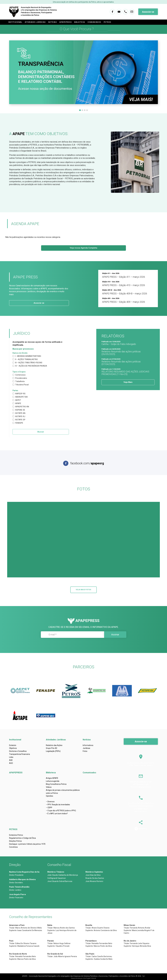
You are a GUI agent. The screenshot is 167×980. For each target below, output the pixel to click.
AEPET (17, 400)
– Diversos (50, 802)
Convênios (13, 847)
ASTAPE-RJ (19, 416)
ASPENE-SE (19, 410)
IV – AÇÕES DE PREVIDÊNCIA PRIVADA (30, 366)
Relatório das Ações (54, 745)
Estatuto (13, 745)
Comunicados (94, 22)
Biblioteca (80, 22)
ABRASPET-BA (20, 397)
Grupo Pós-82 (52, 748)
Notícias (53, 22)
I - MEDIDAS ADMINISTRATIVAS (27, 356)
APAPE (17, 403)
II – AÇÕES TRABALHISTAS (25, 359)
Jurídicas (86, 748)
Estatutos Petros (16, 835)
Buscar (41, 432)
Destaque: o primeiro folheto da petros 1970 (27, 844)
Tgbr (144, 976)
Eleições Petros (15, 841)
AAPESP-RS (19, 394)
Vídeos (49, 787)
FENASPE (18, 423)
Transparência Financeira (20, 754)
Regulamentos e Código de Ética (22, 838)
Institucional (15, 22)
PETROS (107, 22)
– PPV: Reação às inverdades (58, 805)
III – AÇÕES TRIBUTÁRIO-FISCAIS (27, 363)
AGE (11, 760)
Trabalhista (19, 381)
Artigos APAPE (52, 778)
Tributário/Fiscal (21, 385)
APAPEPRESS (65, 22)
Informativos (88, 745)
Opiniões (50, 796)
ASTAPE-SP (19, 420)
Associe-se (148, 12)
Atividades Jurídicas (35, 22)
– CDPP (49, 808)
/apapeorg (143, 828)
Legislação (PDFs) (53, 751)
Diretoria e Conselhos (18, 751)
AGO (11, 763)
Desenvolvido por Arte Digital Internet (83, 978)
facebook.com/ (87, 463)
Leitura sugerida (53, 781)
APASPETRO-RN (21, 407)
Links (11, 757)
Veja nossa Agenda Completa (83, 248)
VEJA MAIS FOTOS (83, 590)
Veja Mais (128, 382)
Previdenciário (20, 378)
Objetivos (13, 748)
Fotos (85, 751)
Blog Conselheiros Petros (56, 784)
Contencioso (19, 375)
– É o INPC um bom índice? (57, 814)
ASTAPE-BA (19, 413)
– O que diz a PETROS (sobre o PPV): (61, 811)
